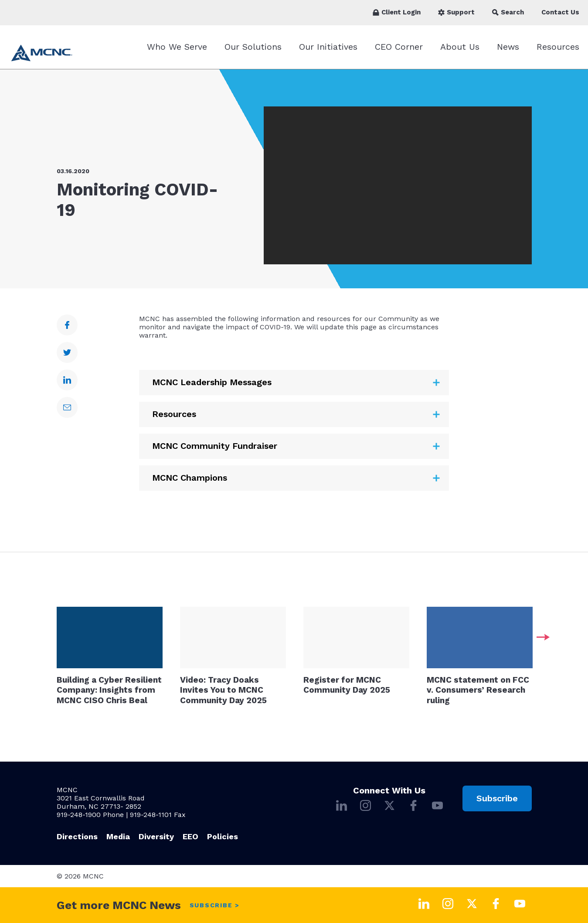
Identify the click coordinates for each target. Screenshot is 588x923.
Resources (558, 47)
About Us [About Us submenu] (460, 47)
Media (118, 836)
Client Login (397, 12)
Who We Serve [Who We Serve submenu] (177, 47)
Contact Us (560, 12)
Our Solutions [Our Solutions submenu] (253, 47)
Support (456, 12)
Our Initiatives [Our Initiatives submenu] (328, 47)
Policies (223, 836)
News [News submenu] (508, 47)
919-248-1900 (79, 815)
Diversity (156, 836)
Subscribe (497, 798)
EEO (190, 836)
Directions (77, 836)
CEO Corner (399, 47)
